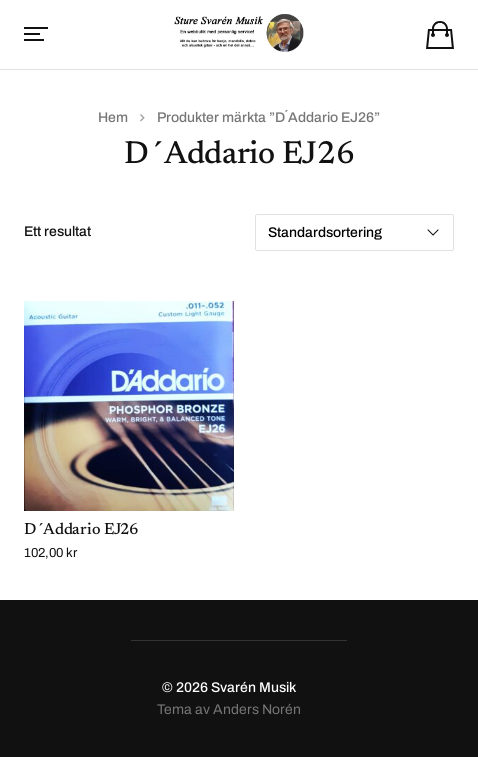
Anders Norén (257, 709)
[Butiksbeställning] (354, 232)
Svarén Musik (253, 687)
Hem (113, 117)
